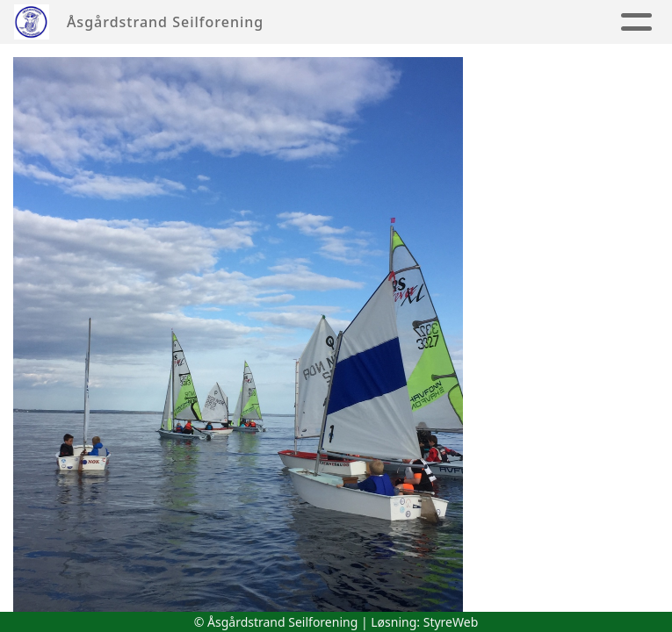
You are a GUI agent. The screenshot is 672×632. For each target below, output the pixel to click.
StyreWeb (451, 622)
